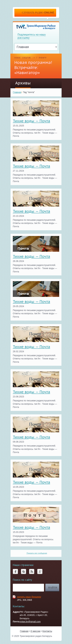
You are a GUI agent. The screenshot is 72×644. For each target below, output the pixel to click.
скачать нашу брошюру (29, 597)
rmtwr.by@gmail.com (30, 622)
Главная (17, 92)
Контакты (47, 631)
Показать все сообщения (37, 553)
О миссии (35, 631)
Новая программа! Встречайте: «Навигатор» (33, 68)
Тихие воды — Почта (31, 121)
